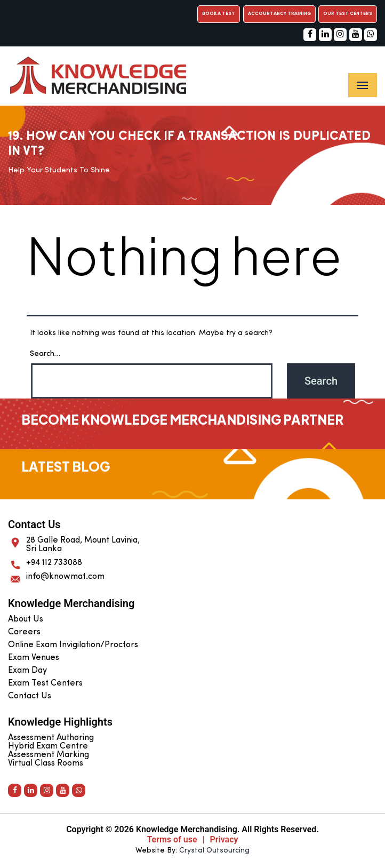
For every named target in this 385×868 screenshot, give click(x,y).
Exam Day (27, 671)
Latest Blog (66, 466)
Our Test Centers (348, 14)
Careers (24, 632)
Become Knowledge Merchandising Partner (182, 419)
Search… (45, 354)
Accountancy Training (279, 14)
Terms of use (172, 839)
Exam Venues (34, 658)
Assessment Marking (49, 755)
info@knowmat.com (65, 577)
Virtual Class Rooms (46, 763)
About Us (26, 619)
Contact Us (30, 696)
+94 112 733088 (54, 563)
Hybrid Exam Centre (48, 746)
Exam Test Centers (45, 683)
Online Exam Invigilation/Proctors (73, 645)
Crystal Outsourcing (214, 851)
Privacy (224, 839)
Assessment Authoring (51, 738)
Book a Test (219, 14)
